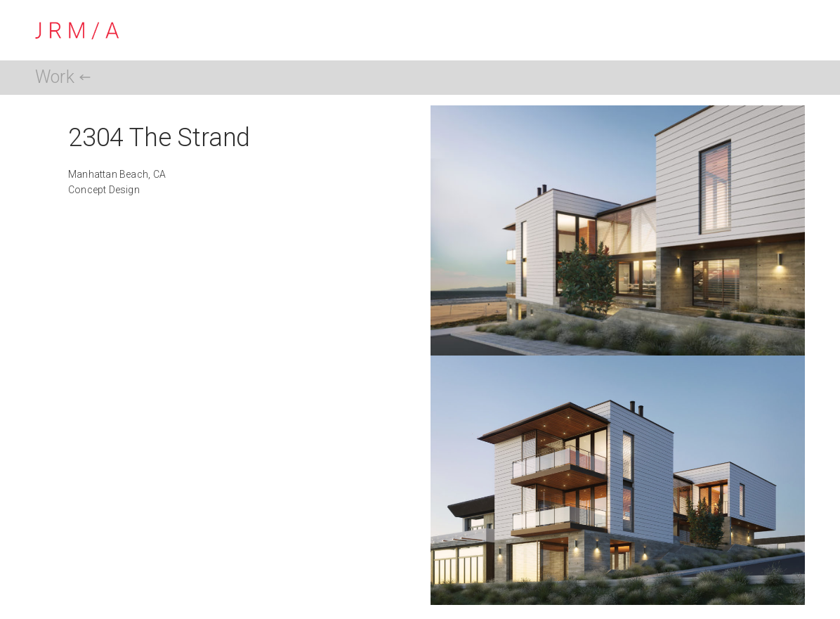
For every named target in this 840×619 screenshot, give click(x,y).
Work (55, 77)
